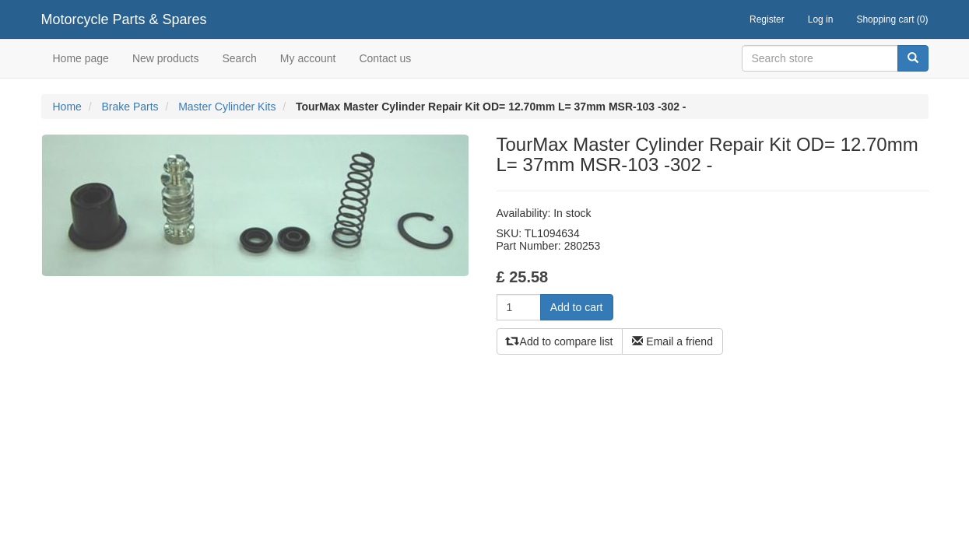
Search (239, 58)
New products (166, 58)
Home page (81, 58)
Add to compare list (560, 341)
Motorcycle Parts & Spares (124, 19)
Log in (821, 19)
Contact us (385, 58)
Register (767, 19)
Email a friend (672, 341)
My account (308, 58)
